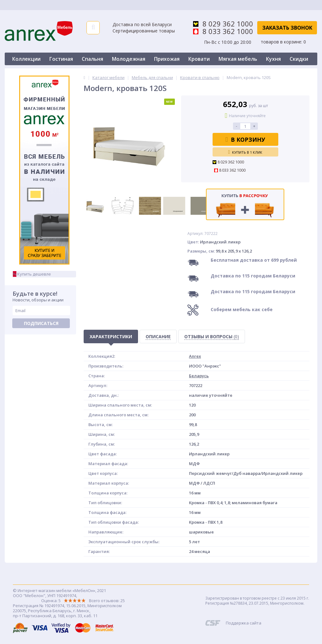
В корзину (245, 140)
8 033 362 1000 (228, 31)
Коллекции (26, 59)
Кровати (199, 59)
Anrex (195, 356)
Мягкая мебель (238, 59)
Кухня (273, 59)
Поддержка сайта (244, 623)
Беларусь (199, 376)
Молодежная (129, 59)
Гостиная (61, 59)
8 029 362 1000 (228, 24)
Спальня (92, 59)
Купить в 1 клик (245, 152)
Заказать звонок (287, 28)
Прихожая (167, 59)
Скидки (299, 59)
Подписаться (41, 323)
